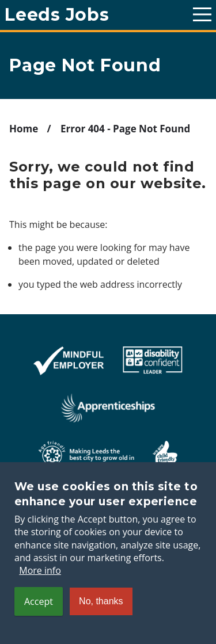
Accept (39, 617)
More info (40, 586)
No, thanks (101, 617)
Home (24, 129)
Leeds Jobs (57, 15)
